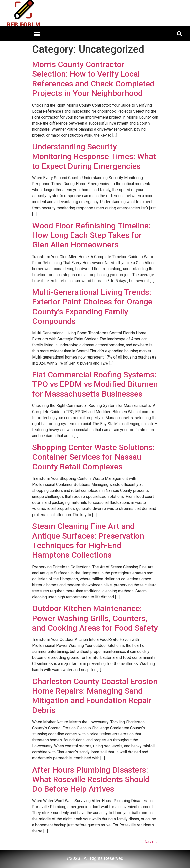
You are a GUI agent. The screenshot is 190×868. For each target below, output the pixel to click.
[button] (37, 34)
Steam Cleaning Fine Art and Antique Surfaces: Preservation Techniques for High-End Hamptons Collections (88, 541)
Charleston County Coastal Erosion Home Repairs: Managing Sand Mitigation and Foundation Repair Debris (95, 696)
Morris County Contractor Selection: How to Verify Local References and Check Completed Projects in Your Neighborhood (93, 79)
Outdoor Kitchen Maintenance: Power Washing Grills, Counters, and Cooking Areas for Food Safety (95, 618)
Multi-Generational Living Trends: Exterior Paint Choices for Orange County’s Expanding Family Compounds (92, 307)
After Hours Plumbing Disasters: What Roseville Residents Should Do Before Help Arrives (91, 779)
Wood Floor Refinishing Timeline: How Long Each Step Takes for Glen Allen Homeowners (91, 235)
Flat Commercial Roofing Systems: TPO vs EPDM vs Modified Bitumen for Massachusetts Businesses (95, 384)
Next (151, 842)
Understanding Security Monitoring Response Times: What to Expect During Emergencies (94, 156)
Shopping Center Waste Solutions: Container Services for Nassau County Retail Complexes (93, 457)
